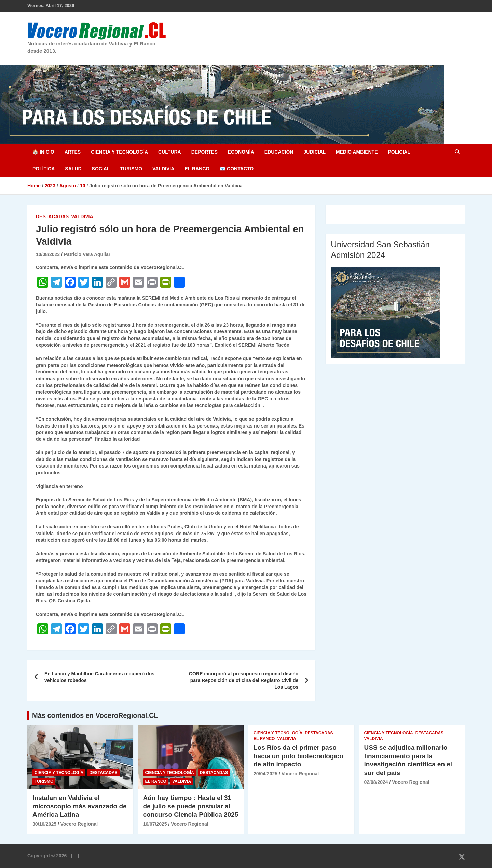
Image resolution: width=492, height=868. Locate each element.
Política (44, 169)
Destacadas (52, 216)
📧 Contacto (237, 169)
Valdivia (163, 169)
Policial (399, 152)
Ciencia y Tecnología (119, 152)
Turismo (131, 169)
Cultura (170, 152)
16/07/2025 (155, 824)
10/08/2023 (48, 254)
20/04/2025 (265, 774)
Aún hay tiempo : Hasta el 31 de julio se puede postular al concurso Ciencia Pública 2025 (191, 806)
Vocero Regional (79, 824)
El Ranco (197, 169)
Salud (73, 169)
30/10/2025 (44, 824)
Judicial (315, 152)
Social (101, 169)
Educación (279, 152)
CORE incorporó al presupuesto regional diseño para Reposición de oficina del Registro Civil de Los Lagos (244, 680)
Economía (241, 152)
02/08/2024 (376, 782)
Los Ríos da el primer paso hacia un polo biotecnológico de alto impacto (298, 756)
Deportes (204, 152)
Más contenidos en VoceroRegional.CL (95, 715)
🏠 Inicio (43, 152)
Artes (73, 152)
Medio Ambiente (357, 152)
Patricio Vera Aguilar (87, 254)
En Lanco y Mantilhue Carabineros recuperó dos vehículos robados (99, 677)
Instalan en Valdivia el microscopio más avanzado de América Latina (80, 806)
